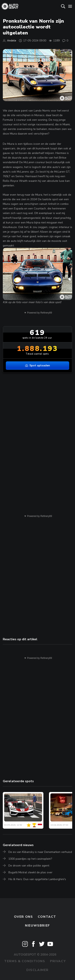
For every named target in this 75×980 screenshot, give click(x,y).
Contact (47, 917)
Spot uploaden (38, 365)
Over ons (23, 917)
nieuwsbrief (37, 926)
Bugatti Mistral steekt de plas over (30, 872)
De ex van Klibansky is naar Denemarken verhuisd (40, 852)
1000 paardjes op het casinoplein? (30, 859)
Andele (12, 41)
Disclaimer (37, 970)
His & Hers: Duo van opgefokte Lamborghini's (37, 879)
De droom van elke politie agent (29, 866)
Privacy (58, 961)
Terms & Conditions (25, 961)
